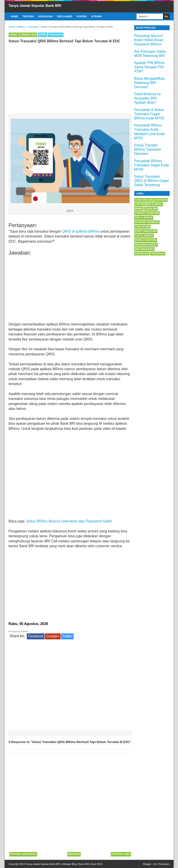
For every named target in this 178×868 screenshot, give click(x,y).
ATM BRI (140, 204)
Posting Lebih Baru (23, 854)
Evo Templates (162, 864)
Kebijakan (46, 16)
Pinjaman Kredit (146, 245)
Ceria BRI (151, 209)
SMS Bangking (145, 249)
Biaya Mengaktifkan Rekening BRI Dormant (150, 83)
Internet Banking (147, 222)
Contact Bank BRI (147, 213)
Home (14, 16)
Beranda (74, 854)
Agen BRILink (144, 200)
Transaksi (56, 35)
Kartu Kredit (144, 235)
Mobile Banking (146, 240)
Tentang (28, 16)
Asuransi (161, 200)
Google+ (53, 636)
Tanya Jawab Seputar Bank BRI (35, 6)
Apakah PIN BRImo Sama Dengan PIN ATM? (150, 67)
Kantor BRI (143, 227)
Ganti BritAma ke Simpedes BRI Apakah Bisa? (148, 98)
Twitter (67, 636)
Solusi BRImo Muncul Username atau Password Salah (69, 521)
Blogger (147, 864)
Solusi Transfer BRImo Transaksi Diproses (148, 149)
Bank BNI (84, 864)
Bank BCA (97, 864)
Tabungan (142, 253)
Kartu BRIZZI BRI (146, 231)
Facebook (36, 636)
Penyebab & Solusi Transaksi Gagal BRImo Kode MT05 (149, 114)
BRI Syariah (155, 204)
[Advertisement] (70, 78)
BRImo (43, 35)
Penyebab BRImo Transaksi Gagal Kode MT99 (152, 165)
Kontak (82, 16)
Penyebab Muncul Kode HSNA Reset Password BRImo (149, 40)
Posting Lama (121, 854)
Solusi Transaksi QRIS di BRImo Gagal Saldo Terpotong (152, 181)
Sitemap (97, 16)
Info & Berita (144, 218)
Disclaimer (65, 16)
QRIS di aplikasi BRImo (81, 231)
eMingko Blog (69, 864)
